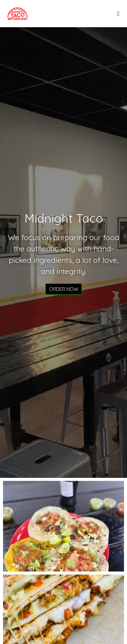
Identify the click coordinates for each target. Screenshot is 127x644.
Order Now (64, 289)
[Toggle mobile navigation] (118, 14)
